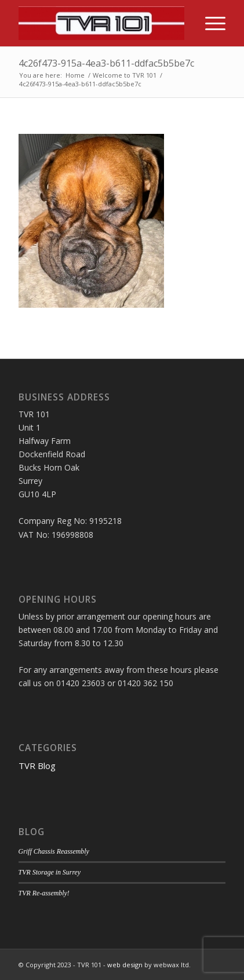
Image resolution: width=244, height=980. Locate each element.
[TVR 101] (101, 23)
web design (125, 965)
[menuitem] (210, 23)
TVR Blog (37, 766)
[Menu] (210, 23)
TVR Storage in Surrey (50, 872)
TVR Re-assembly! (44, 893)
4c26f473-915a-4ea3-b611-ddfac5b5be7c (106, 63)
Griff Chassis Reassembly (54, 851)
